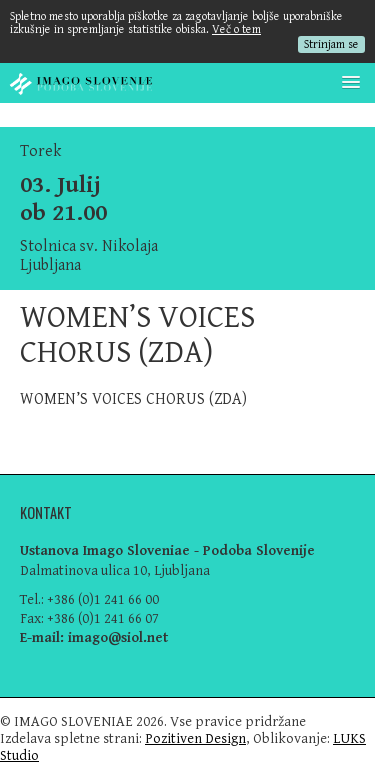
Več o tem (236, 29)
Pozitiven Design (195, 738)
